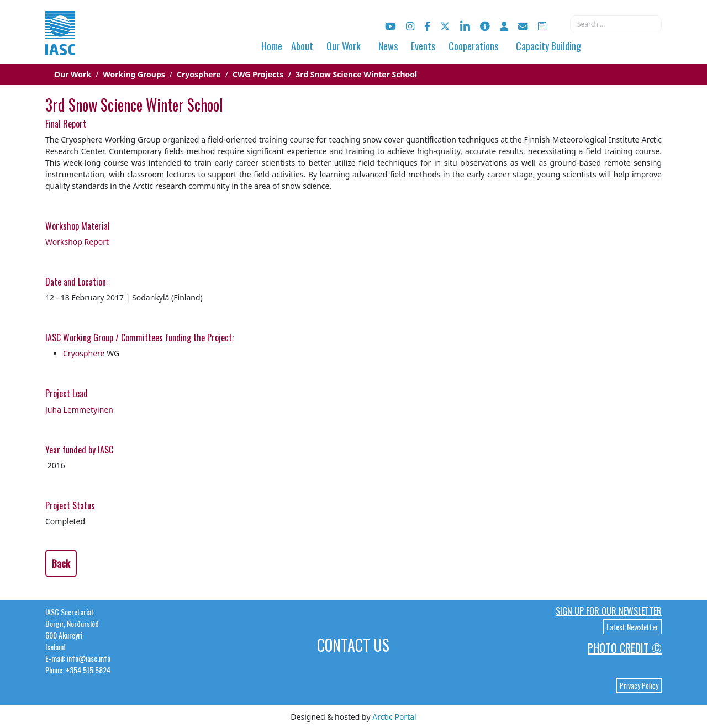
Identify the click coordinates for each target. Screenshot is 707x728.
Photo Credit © (625, 648)
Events (423, 46)
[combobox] (616, 24)
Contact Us (353, 645)
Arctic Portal (394, 717)
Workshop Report (77, 242)
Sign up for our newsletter (609, 611)
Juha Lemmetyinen (79, 410)
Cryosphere (84, 353)
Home (272, 46)
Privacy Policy (639, 685)
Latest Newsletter (632, 627)
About (302, 46)
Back (61, 563)
